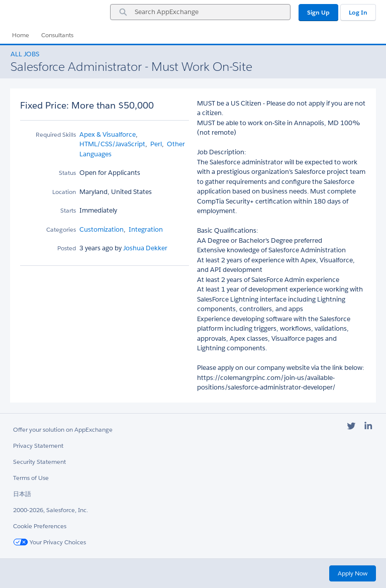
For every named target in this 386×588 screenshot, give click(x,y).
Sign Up (318, 12)
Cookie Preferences (40, 526)
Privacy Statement (38, 446)
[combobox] (200, 12)
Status (67, 173)
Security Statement (39, 462)
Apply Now (353, 573)
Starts (68, 210)
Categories (61, 229)
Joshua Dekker (144, 248)
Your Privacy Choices (50, 542)
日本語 (22, 494)
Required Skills (56, 134)
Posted (67, 248)
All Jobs (25, 54)
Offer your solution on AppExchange (63, 429)
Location (64, 192)
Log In (358, 12)
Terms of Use (31, 478)
